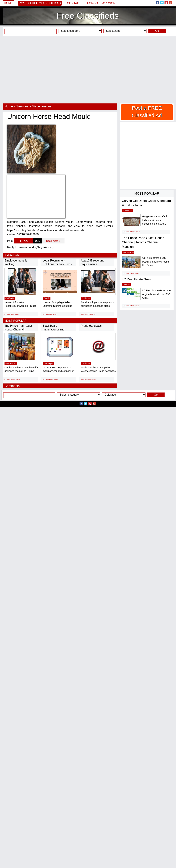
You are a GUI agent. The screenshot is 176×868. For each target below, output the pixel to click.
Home (8, 3)
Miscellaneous (42, 106)
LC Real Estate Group (137, 279)
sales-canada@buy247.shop (37, 247)
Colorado (127, 285)
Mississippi (128, 211)
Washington (48, 363)
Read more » (53, 241)
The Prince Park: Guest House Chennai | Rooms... (19, 329)
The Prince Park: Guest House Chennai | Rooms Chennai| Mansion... (143, 242)
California (10, 298)
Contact (74, 3)
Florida (47, 298)
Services (22, 106)
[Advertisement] (33, 70)
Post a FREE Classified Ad (40, 3)
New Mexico (11, 363)
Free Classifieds (88, 16)
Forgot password (102, 3)
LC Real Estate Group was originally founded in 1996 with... (157, 294)
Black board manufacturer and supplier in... (53, 329)
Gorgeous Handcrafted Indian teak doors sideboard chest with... (155, 220)
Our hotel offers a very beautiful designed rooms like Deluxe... (156, 262)
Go (157, 31)
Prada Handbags (91, 326)
